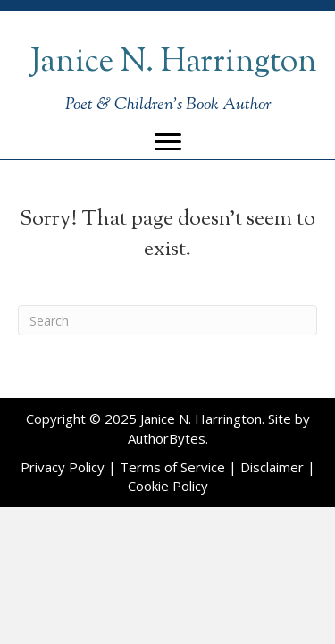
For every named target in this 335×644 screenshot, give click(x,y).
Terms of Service (172, 467)
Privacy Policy (63, 467)
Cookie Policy (168, 486)
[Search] (167, 320)
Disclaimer (272, 467)
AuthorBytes (167, 438)
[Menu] (168, 142)
